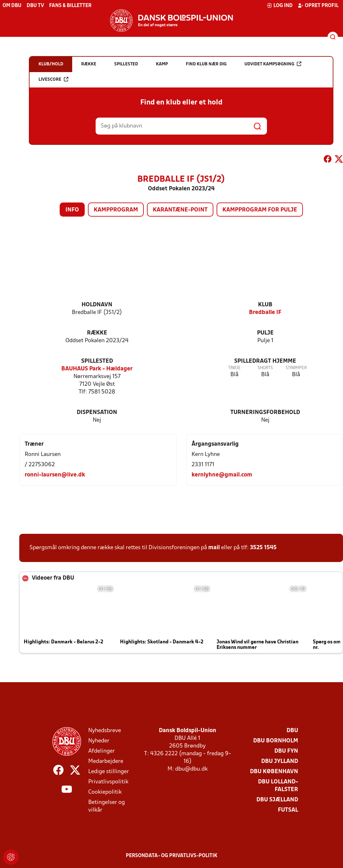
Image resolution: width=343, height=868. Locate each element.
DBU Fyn (286, 751)
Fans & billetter (70, 6)
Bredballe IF (265, 313)
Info (72, 210)
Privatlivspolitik (108, 782)
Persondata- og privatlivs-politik (172, 856)
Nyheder (99, 741)
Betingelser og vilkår (107, 806)
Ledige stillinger (109, 772)
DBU (292, 731)
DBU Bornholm (276, 741)
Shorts (265, 368)
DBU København (274, 772)
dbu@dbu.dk (191, 769)
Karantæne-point (180, 210)
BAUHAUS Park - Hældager (97, 369)
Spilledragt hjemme (265, 361)
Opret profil (318, 5)
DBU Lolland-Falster (278, 786)
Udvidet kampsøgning (273, 64)
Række (97, 333)
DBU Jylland (280, 761)
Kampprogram (116, 210)
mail (214, 548)
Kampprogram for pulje (260, 210)
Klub (265, 305)
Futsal (288, 810)
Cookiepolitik (105, 792)
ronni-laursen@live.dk (55, 475)
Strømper (296, 368)
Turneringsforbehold (265, 413)
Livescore (53, 79)
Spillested (97, 361)
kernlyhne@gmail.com (222, 475)
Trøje (234, 368)
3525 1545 (263, 548)
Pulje (265, 333)
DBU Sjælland (277, 800)
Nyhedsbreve (105, 731)
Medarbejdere (106, 761)
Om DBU (12, 6)
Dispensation (97, 413)
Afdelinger (102, 751)
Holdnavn (97, 305)
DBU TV (35, 6)
